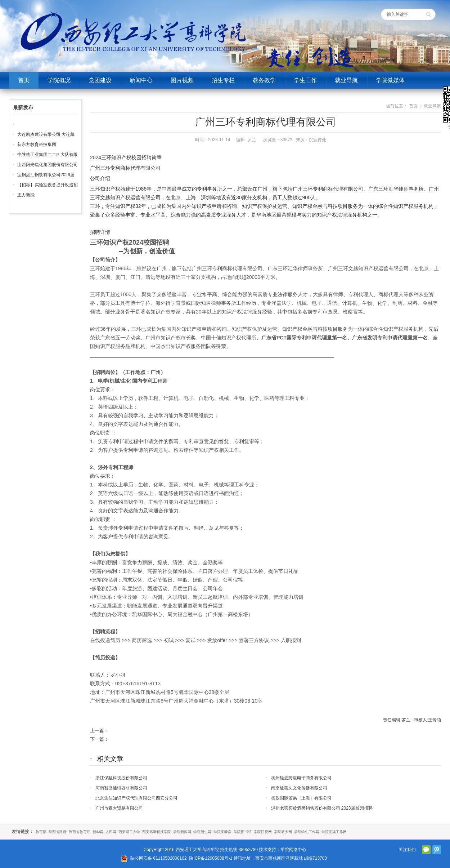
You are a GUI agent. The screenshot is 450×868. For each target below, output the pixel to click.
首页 (24, 80)
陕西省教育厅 (80, 832)
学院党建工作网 (334, 832)
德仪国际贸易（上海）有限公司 (301, 798)
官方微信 (426, 850)
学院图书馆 (243, 832)
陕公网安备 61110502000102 (159, 858)
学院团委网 (263, 832)
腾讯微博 (437, 850)
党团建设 (100, 80)
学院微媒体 (390, 80)
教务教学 (264, 80)
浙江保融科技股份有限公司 (121, 778)
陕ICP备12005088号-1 (211, 858)
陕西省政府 (58, 832)
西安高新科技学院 (157, 832)
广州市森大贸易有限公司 (119, 808)
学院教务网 (283, 832)
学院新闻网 (182, 832)
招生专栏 (223, 80)
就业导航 (346, 80)
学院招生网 (202, 832)
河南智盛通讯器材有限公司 (121, 788)
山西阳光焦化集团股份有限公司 (48, 165)
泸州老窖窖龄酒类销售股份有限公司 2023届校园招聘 (322, 808)
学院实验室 (222, 832)
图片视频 (182, 80)
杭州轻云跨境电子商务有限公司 (301, 778)
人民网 (111, 832)
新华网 (98, 832)
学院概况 (59, 80)
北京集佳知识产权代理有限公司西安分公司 (136, 798)
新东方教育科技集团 (37, 144)
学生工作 (305, 80)
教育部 (41, 832)
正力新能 (26, 195)
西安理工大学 (129, 832)
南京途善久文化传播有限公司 (299, 788)
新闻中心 (141, 80)
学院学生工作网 (307, 832)
